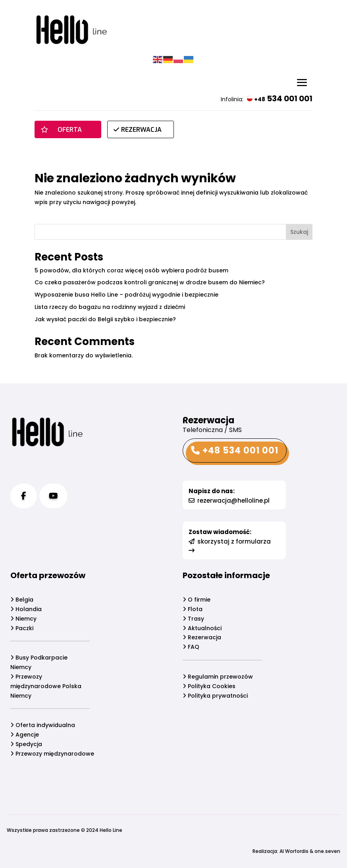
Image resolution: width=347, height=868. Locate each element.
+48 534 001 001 (235, 450)
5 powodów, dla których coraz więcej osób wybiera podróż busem (131, 270)
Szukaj (299, 232)
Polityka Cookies (209, 686)
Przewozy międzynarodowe (52, 754)
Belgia (22, 600)
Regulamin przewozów (218, 677)
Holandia (26, 609)
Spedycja (26, 744)
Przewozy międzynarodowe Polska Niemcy (46, 686)
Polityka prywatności (215, 696)
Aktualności (202, 628)
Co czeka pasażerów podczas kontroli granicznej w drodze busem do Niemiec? (150, 282)
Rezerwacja (202, 637)
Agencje (25, 735)
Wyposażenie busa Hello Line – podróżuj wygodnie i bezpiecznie (126, 295)
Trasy (193, 619)
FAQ (191, 647)
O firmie (197, 600)
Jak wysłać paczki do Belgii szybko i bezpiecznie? (105, 319)
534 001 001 (280, 98)
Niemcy (23, 619)
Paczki (22, 628)
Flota (193, 609)
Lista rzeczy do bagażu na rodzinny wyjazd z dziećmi (110, 307)
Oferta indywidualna (43, 725)
